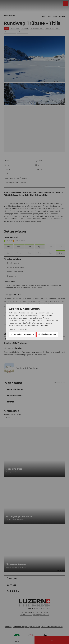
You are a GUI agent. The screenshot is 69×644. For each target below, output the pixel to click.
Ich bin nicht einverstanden (22, 334)
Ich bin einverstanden (47, 334)
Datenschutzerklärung (18, 329)
